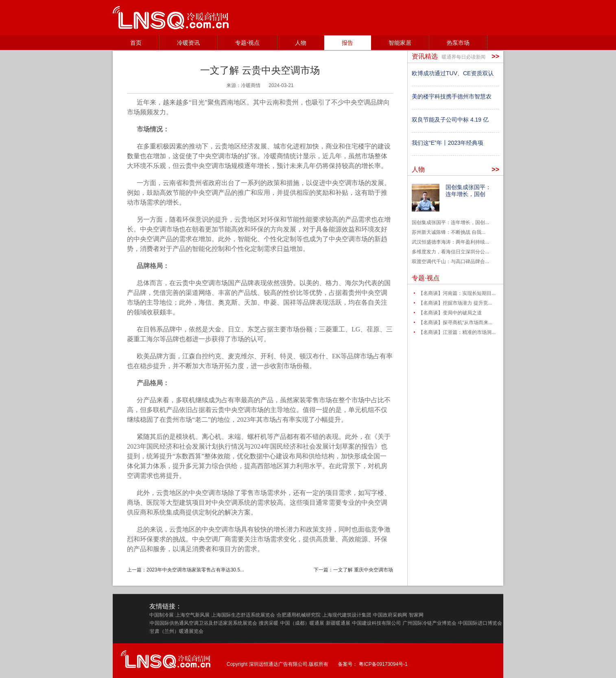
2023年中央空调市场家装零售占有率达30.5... (195, 570)
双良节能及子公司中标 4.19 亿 (450, 120)
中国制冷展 (162, 615)
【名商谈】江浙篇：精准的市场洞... (457, 332)
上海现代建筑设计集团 (347, 615)
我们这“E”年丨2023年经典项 (448, 143)
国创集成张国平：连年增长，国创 (468, 191)
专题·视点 (247, 43)
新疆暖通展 (338, 623)
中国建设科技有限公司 (376, 623)
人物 (301, 43)
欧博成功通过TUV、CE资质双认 (453, 73)
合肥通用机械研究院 (299, 615)
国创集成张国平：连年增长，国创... (450, 222)
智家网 (416, 615)
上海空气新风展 (192, 615)
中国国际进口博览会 (480, 623)
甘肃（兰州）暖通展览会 (177, 631)
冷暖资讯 (188, 43)
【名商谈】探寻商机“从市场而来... (455, 323)
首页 (136, 43)
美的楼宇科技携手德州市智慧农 (452, 96)
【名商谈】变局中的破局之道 (450, 313)
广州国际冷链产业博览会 (430, 623)
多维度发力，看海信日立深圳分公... (450, 252)
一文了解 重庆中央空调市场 (363, 570)
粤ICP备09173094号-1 (383, 664)
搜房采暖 (269, 623)
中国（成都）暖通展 (302, 623)
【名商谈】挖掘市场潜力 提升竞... (455, 303)
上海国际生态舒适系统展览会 (243, 615)
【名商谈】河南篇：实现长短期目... (457, 293)
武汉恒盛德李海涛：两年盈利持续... (450, 242)
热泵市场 (458, 43)
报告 (347, 43)
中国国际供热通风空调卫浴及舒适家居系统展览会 (203, 623)
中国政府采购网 (390, 615)
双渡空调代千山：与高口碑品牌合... (450, 262)
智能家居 (400, 43)
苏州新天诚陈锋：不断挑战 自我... (449, 232)
